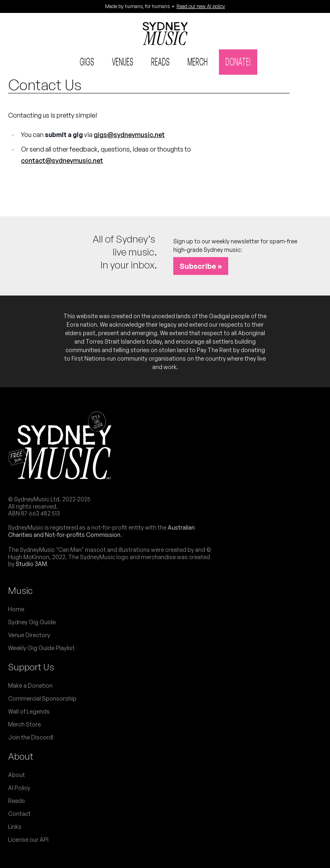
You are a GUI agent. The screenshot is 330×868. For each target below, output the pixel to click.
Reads (160, 61)
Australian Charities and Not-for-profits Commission (101, 531)
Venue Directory (29, 635)
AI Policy (19, 788)
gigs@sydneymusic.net (129, 135)
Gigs (87, 61)
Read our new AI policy (201, 6)
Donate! (238, 61)
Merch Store (24, 724)
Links (15, 827)
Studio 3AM (31, 564)
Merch (198, 61)
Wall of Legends (29, 711)
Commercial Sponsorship (42, 698)
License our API (28, 839)
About (21, 756)
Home (16, 609)
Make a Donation (30, 685)
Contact (19, 814)
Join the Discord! (31, 737)
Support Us (31, 667)
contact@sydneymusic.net (62, 161)
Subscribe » (201, 266)
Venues (123, 61)
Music (20, 590)
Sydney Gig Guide (32, 622)
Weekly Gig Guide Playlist (41, 648)
